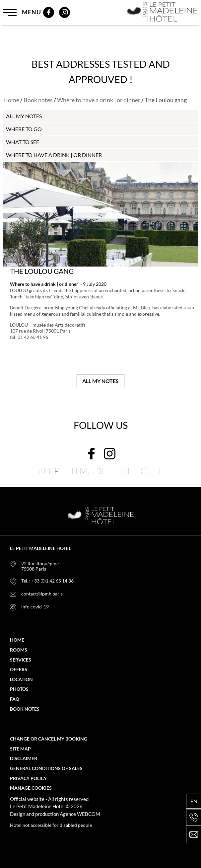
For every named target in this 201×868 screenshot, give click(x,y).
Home (11, 100)
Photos (19, 689)
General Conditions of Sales (46, 768)
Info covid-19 (35, 607)
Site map (20, 749)
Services (21, 660)
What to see (23, 142)
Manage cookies (31, 788)
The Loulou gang (42, 271)
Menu (22, 12)
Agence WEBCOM (80, 814)
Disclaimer (24, 758)
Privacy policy (28, 778)
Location (21, 679)
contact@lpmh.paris (42, 594)
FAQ (15, 699)
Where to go (24, 129)
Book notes (38, 100)
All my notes (100, 381)
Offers (19, 670)
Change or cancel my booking (49, 739)
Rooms (19, 650)
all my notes (24, 116)
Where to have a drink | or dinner (99, 100)
